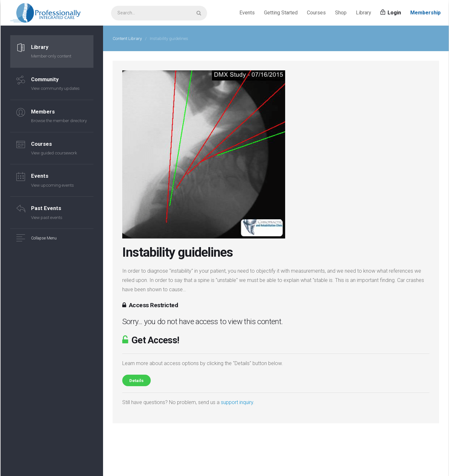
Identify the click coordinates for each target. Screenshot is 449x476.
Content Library (127, 38)
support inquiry (237, 402)
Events (247, 13)
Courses (316, 13)
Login (391, 13)
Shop (341, 13)
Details (136, 380)
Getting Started (281, 13)
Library (364, 13)
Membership (425, 13)
